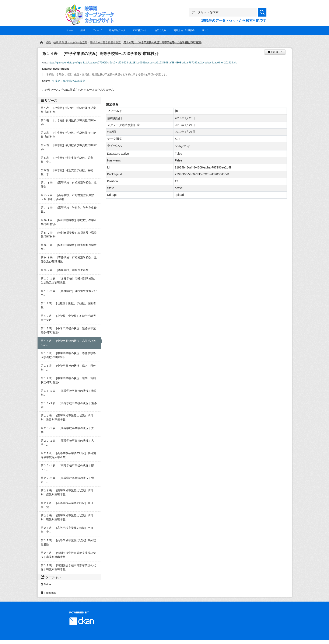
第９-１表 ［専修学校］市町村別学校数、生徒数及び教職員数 (69, 260)
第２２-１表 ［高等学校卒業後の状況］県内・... (67, 468)
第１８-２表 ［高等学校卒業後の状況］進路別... (69, 405)
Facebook (48, 593)
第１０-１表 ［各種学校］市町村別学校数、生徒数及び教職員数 (69, 281)
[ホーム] (41, 42)
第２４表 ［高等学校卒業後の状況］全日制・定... (67, 505)
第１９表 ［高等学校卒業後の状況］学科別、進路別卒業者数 (67, 418)
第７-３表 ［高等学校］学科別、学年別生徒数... (69, 210)
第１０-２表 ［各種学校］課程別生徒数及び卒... (69, 293)
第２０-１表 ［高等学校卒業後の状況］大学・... (67, 430)
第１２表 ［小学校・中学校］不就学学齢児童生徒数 (68, 318)
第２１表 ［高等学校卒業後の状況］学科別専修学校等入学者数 (68, 455)
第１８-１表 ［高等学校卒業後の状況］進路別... (69, 393)
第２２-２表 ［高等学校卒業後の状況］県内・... (67, 480)
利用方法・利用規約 (184, 30)
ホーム (70, 30)
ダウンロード (275, 52)
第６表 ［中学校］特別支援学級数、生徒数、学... (67, 172)
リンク (205, 30)
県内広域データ (117, 30)
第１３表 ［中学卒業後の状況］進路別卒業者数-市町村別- (68, 330)
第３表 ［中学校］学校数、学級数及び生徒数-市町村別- (68, 135)
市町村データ (140, 30)
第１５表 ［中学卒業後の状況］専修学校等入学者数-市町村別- (68, 355)
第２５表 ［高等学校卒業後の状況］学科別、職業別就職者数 (67, 518)
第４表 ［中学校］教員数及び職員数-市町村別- (69, 147)
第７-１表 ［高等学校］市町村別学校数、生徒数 (69, 185)
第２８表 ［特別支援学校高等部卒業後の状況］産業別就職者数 (68, 555)
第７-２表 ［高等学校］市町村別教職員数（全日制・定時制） (67, 197)
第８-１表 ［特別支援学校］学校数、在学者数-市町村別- (69, 222)
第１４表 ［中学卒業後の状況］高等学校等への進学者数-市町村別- (162, 42)
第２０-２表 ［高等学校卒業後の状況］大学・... (67, 443)
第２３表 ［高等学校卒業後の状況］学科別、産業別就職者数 (67, 493)
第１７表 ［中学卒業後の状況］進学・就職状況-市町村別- (68, 380)
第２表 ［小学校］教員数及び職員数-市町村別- (69, 123)
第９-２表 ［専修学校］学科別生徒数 (65, 270)
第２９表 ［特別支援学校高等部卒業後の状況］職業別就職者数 (68, 568)
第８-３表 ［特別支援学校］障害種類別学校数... (69, 247)
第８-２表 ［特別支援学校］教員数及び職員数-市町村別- (69, 235)
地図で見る (160, 30)
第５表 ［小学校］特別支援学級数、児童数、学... (67, 160)
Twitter (46, 584)
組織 (83, 30)
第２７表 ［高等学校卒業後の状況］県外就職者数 (68, 542)
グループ (97, 30)
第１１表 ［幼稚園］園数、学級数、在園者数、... (68, 305)
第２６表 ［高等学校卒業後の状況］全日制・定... (67, 530)
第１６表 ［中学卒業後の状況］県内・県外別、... (68, 368)
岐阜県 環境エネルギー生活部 (70, 42)
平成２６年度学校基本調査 (105, 42)
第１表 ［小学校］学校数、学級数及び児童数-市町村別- (68, 110)
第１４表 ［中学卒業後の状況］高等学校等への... (68, 343)
